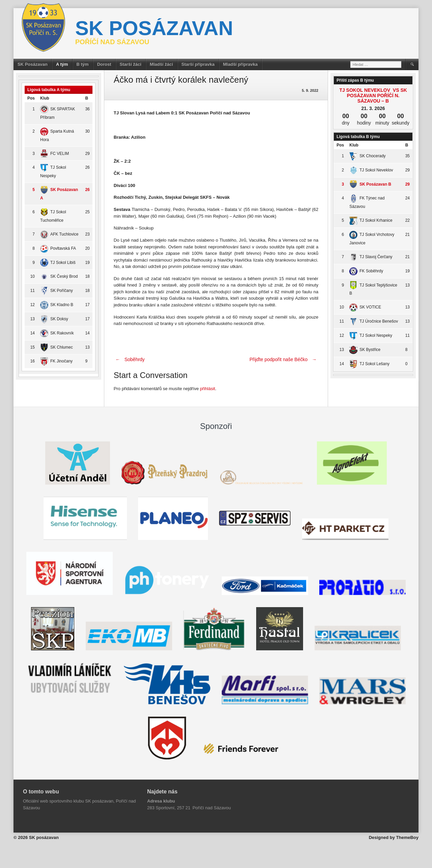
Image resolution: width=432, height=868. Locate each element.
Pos (31, 98)
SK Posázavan (33, 64)
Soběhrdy (129, 359)
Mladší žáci (161, 64)
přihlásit (208, 389)
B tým (83, 64)
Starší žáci (131, 64)
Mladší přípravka (240, 64)
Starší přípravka (198, 64)
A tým (62, 64)
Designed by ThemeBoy (394, 837)
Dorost (104, 64)
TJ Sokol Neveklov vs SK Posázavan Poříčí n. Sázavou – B (373, 96)
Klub (45, 98)
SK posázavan (154, 28)
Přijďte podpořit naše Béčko (284, 359)
